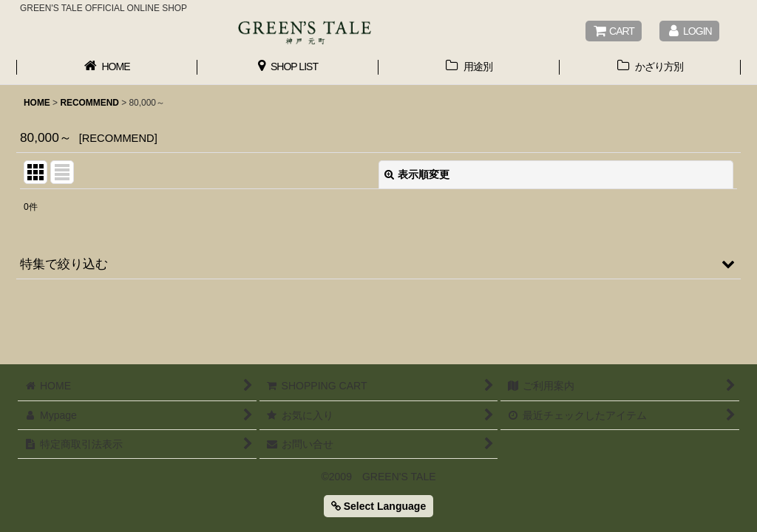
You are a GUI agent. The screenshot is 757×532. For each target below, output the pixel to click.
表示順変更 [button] (417, 174)
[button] (378, 264)
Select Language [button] (378, 506)
